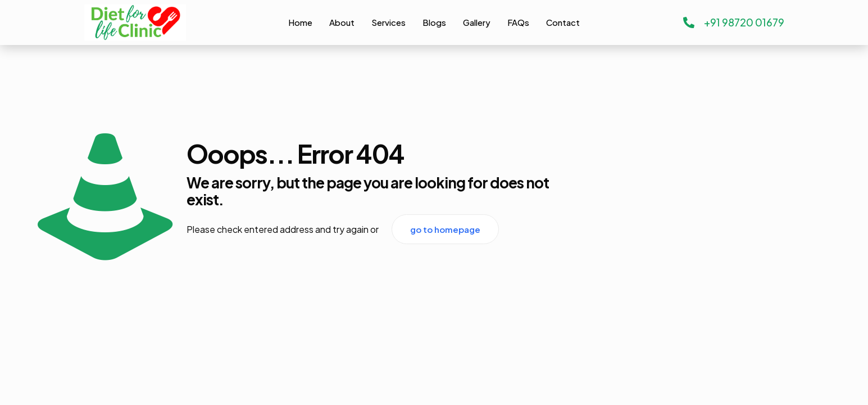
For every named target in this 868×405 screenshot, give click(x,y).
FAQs (518, 22)
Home (300, 22)
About (342, 22)
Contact (563, 22)
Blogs (434, 22)
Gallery (477, 22)
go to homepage (445, 229)
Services (388, 22)
